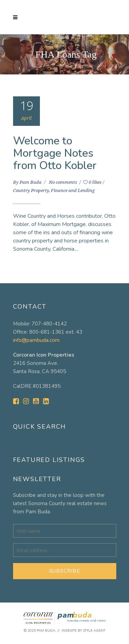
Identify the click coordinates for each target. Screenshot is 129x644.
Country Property (31, 190)
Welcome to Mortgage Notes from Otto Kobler (55, 153)
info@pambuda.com (36, 340)
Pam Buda (31, 182)
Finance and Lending (73, 190)
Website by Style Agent (83, 631)
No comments (63, 182)
